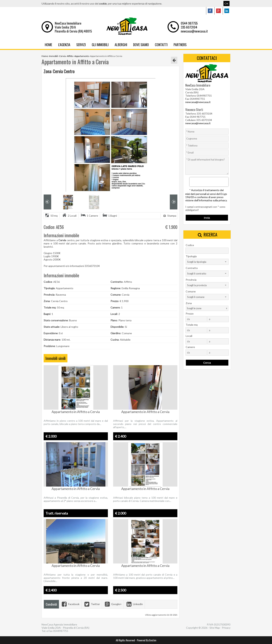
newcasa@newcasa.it (194, 31)
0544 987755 (189, 23)
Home (48, 45)
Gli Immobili (100, 45)
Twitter (92, 604)
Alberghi (121, 45)
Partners (180, 45)
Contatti (161, 45)
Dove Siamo (141, 45)
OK (226, 3)
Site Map (215, 628)
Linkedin (134, 604)
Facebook (70, 604)
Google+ (113, 604)
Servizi (81, 45)
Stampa (169, 216)
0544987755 (61, 631)
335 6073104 (189, 27)
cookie (103, 3)
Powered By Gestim (147, 640)
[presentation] (209, 182)
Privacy (226, 628)
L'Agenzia (64, 45)
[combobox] (207, 262)
